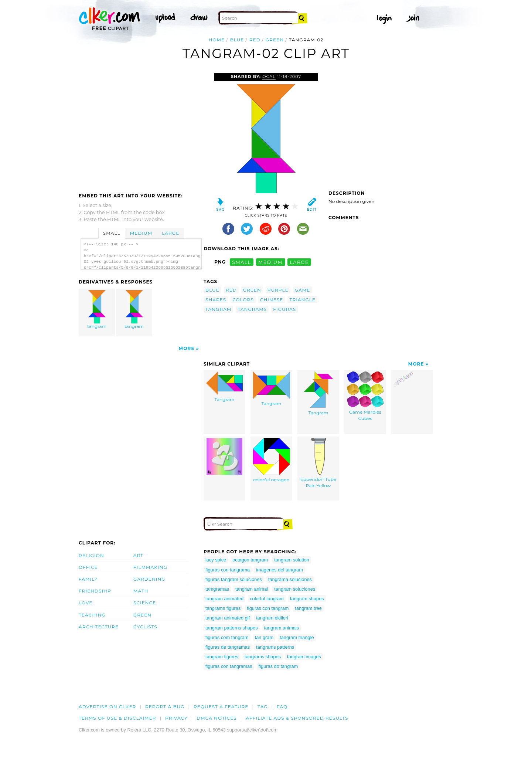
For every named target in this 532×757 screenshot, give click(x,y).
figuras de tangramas (228, 647)
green (275, 40)
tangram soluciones (295, 589)
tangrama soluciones (290, 579)
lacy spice (216, 560)
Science (145, 603)
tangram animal (252, 589)
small (242, 262)
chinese (272, 300)
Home (217, 40)
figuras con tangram (268, 608)
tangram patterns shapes (232, 628)
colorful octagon (272, 460)
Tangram (224, 387)
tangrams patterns (275, 647)
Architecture (99, 627)
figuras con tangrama (228, 570)
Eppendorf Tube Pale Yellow (318, 463)
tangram (97, 310)
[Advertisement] (141, 128)
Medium (141, 233)
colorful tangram (267, 599)
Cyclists (145, 627)
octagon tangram (250, 560)
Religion (91, 555)
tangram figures (222, 657)
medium (270, 262)
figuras (284, 309)
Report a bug (165, 707)
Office (88, 567)
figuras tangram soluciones (234, 579)
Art (138, 555)
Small (112, 233)
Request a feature (221, 707)
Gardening (149, 579)
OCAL (269, 77)
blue (237, 40)
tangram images (304, 657)
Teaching (92, 615)
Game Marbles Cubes (365, 396)
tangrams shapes (263, 657)
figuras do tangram (278, 666)
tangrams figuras (223, 608)
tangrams (252, 309)
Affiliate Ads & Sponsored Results (297, 718)
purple (278, 290)
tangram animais (282, 628)
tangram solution (292, 560)
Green (142, 615)
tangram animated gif (228, 618)
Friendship (95, 591)
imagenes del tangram (279, 570)
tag (262, 707)
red (255, 40)
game (303, 290)
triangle (302, 300)
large (299, 262)
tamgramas (217, 589)
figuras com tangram (227, 637)
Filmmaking (150, 567)
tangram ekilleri (272, 618)
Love (86, 603)
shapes (216, 300)
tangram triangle (297, 637)
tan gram (264, 637)
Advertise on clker (107, 707)
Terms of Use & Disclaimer (117, 718)
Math (141, 591)
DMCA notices (217, 718)
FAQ (282, 707)
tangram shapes (307, 599)
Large (170, 233)
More (187, 348)
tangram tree (308, 608)
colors (243, 300)
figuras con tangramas (229, 666)
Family (88, 579)
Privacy (176, 718)
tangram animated (224, 599)
